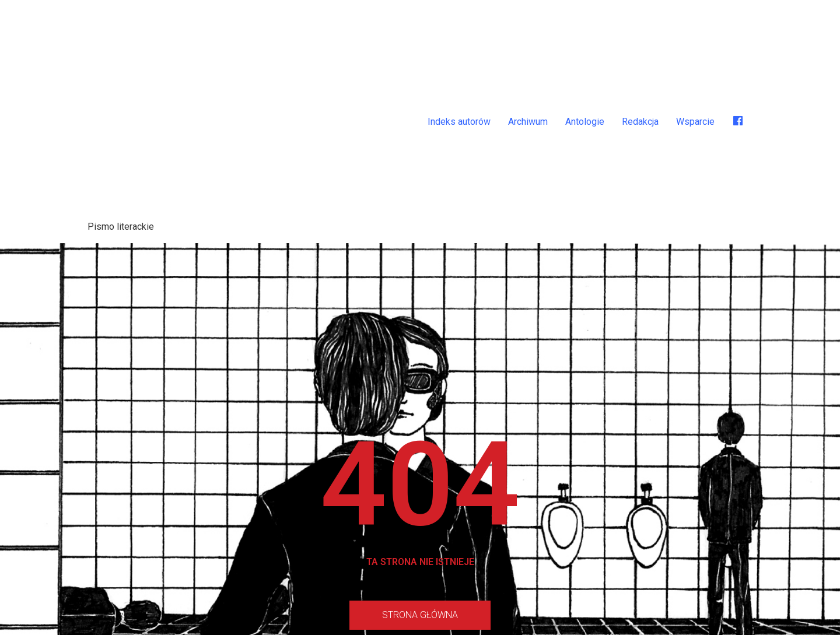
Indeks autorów (459, 122)
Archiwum (528, 122)
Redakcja (640, 122)
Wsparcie (695, 122)
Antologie (585, 122)
